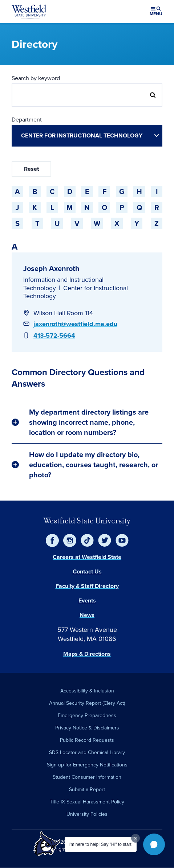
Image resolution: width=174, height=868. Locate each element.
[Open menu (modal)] (156, 12)
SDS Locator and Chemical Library (87, 752)
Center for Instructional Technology (76, 292)
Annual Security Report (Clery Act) (87, 703)
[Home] (29, 12)
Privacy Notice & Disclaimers (87, 728)
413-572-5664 (54, 336)
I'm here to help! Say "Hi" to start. (101, 844)
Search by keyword (36, 78)
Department (27, 120)
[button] (154, 844)
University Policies (87, 814)
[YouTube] (122, 540)
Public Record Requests (87, 740)
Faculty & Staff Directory (87, 586)
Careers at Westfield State (87, 557)
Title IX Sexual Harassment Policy (87, 802)
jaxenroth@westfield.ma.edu (75, 324)
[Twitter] (105, 540)
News (87, 615)
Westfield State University (87, 521)
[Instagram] (70, 540)
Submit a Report (87, 789)
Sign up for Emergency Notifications (87, 765)
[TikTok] (87, 540)
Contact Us (87, 571)
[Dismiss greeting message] (135, 838)
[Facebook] (52, 540)
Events (87, 600)
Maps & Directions (87, 654)
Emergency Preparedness (87, 715)
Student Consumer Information (87, 777)
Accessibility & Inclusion (87, 691)
